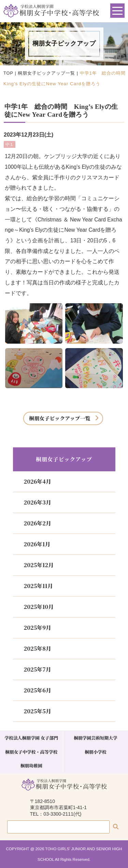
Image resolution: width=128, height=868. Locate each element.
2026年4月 (38, 481)
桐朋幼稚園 (31, 765)
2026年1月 (37, 544)
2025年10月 (39, 607)
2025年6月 (38, 690)
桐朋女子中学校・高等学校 (31, 752)
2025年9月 (38, 628)
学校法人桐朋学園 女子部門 (31, 738)
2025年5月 (38, 711)
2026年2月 (38, 523)
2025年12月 (39, 565)
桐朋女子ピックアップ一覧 (46, 73)
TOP (8, 73)
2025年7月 (38, 669)
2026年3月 (38, 502)
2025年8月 (38, 648)
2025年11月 (38, 586)
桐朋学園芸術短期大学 (96, 738)
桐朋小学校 (96, 752)
